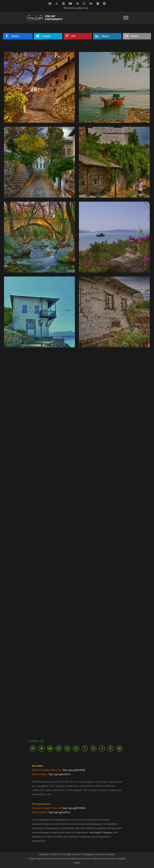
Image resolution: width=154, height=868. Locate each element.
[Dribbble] (78, 4)
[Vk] (104, 4)
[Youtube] (70, 4)
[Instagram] (84, 4)
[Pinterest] (63, 4)
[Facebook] (50, 4)
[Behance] (91, 4)
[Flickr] (98, 4)
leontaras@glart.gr (78, 8)
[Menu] (126, 18)
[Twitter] (57, 4)
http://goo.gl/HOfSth (73, 770)
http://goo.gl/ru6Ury (60, 774)
